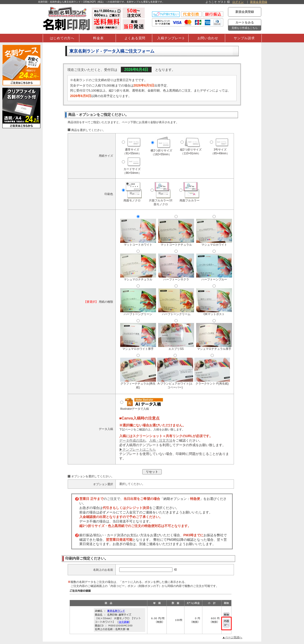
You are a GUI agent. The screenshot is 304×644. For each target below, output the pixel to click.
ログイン (238, 2)
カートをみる (245, 26)
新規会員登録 (259, 2)
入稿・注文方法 (161, 440)
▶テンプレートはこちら (138, 449)
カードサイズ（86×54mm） (133, 167)
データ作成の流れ (133, 440)
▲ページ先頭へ (232, 637)
